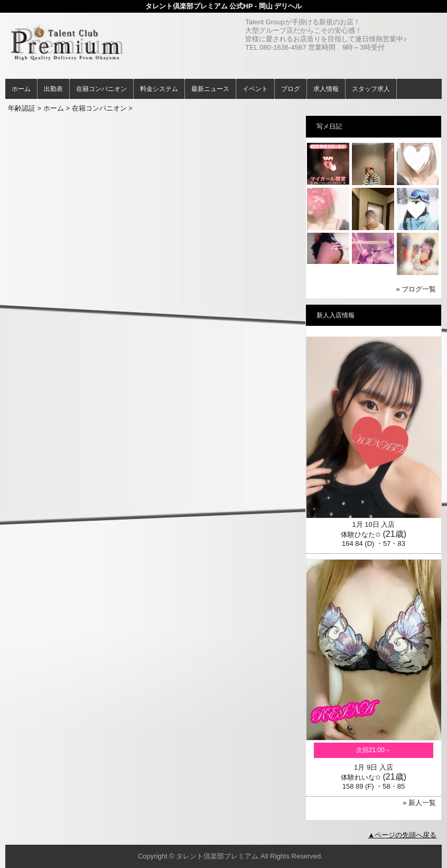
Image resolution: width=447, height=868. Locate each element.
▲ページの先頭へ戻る (402, 835)
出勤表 (53, 89)
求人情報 (326, 89)
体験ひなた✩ (361, 534)
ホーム (21, 89)
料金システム (159, 89)
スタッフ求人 (371, 89)
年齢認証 (22, 108)
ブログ (291, 89)
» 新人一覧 (419, 803)
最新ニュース (210, 89)
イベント (255, 89)
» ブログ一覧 (416, 289)
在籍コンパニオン (101, 89)
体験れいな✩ (361, 777)
